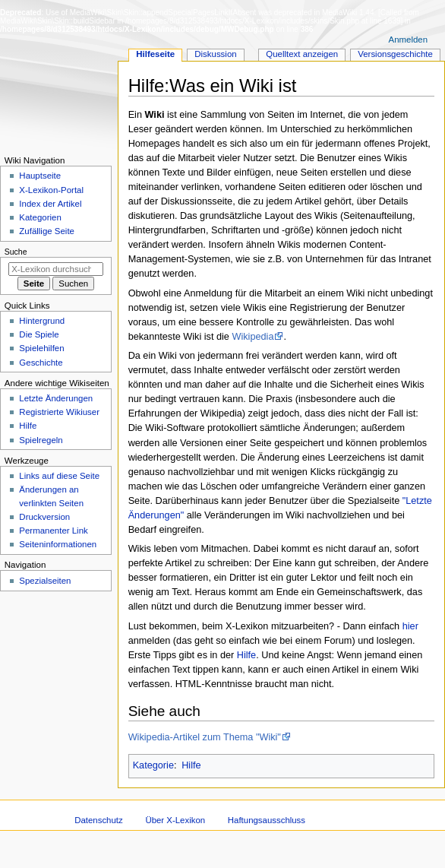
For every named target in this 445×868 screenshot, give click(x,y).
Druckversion (44, 517)
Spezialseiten (45, 581)
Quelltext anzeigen (302, 54)
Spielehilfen (41, 348)
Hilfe (246, 655)
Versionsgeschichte (395, 54)
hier (410, 626)
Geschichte (41, 363)
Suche (16, 252)
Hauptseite (40, 176)
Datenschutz (99, 820)
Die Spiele (39, 334)
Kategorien (40, 217)
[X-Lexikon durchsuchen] (56, 269)
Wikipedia (252, 337)
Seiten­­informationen (58, 544)
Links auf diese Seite (59, 476)
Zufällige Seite (47, 231)
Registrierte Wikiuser (59, 412)
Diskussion (215, 54)
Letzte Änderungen (56, 398)
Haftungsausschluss (267, 820)
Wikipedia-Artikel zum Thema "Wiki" (205, 737)
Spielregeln (41, 440)
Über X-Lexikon (175, 820)
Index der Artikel (50, 204)
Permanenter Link (53, 531)
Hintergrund (42, 321)
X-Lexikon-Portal (51, 190)
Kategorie (153, 765)
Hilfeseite (155, 54)
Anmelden (409, 40)
